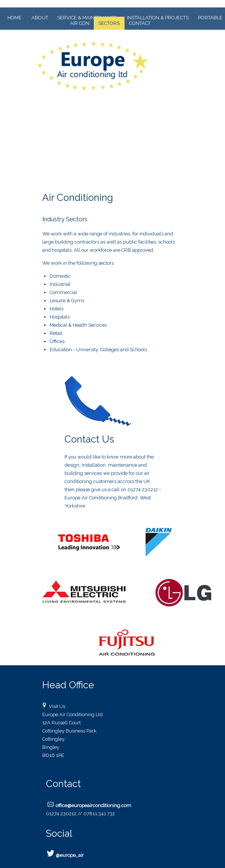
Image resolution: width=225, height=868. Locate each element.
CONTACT (140, 23)
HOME (14, 18)
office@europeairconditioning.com (93, 805)
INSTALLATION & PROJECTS (158, 18)
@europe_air (70, 855)
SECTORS (109, 23)
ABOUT (40, 18)
